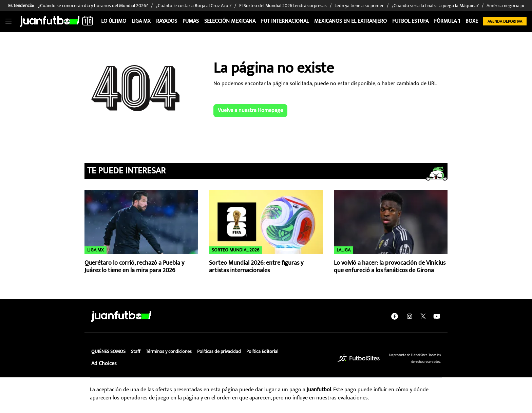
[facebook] (395, 316)
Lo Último (114, 21)
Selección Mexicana (230, 21)
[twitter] (423, 316)
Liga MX (141, 21)
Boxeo (474, 21)
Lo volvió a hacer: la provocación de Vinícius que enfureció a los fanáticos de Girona (390, 267)
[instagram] (410, 316)
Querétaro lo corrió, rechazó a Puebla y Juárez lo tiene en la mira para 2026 (134, 267)
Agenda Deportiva (505, 21)
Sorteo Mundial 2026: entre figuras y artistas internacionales (256, 267)
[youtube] (437, 316)
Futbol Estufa (410, 21)
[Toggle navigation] (8, 21)
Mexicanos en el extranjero (350, 21)
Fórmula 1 (447, 21)
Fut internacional (285, 21)
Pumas (191, 21)
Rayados (167, 21)
